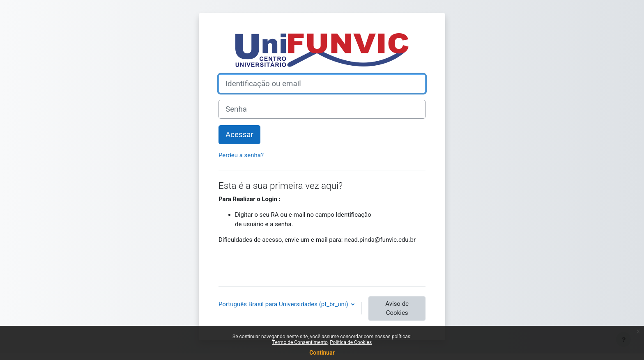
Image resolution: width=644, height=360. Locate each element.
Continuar (322, 353)
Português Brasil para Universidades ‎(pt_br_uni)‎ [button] (284, 304)
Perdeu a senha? (241, 155)
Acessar (239, 135)
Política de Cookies (351, 342)
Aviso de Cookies (397, 308)
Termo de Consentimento (300, 342)
